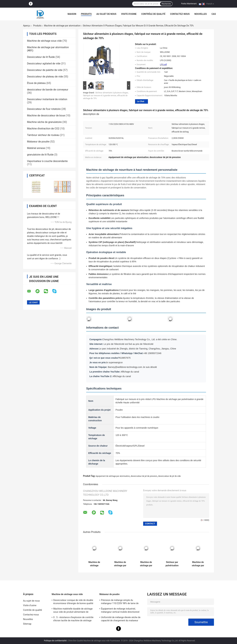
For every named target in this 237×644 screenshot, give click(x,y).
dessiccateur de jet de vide (169, 476)
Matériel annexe (36, 148)
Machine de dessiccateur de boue (46, 115)
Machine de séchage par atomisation (62, 26)
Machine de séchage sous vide (44, 41)
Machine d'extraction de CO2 (43, 129)
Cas (214, 14)
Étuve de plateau (36, 83)
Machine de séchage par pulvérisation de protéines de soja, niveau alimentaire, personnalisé (198, 564)
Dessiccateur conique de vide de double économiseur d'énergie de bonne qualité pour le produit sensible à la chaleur (73, 602)
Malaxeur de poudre (38, 142)
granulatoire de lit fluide (40, 155)
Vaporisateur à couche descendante (47, 161)
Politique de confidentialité (55, 641)
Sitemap (27, 624)
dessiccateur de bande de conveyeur (48, 90)
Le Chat (141, 101)
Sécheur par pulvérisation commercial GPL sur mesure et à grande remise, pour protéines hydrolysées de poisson (172, 564)
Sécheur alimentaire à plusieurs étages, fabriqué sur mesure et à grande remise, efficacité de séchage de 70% (106, 96)
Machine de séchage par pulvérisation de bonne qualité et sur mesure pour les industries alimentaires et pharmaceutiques (146, 564)
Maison (72, 14)
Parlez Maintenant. (189, 4)
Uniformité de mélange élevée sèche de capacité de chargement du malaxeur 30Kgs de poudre (121, 619)
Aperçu (27, 26)
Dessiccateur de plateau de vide (45, 77)
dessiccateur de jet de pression (144, 476)
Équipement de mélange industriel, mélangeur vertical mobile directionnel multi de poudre (120, 611)
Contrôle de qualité (153, 14)
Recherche (166, 4)
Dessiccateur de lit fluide (41, 57)
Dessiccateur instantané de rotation (47, 99)
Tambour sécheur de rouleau (43, 135)
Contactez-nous (180, 14)
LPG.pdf (163, 65)
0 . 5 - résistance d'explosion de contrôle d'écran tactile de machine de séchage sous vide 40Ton (73, 619)
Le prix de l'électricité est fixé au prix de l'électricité (128, 344)
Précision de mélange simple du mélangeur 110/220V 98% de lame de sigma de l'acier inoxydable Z (120, 602)
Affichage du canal (130, 372)
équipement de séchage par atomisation (113, 476)
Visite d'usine (129, 14)
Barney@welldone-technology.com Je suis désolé (132, 367)
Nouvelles (200, 14)
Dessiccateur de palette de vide (45, 70)
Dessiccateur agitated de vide (44, 64)
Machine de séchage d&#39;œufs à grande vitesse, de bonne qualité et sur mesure (94, 564)
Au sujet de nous (106, 14)
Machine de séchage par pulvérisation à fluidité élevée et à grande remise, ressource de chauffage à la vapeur (120, 564)
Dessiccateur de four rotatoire (44, 109)
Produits (86, 14)
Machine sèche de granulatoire (44, 122)
